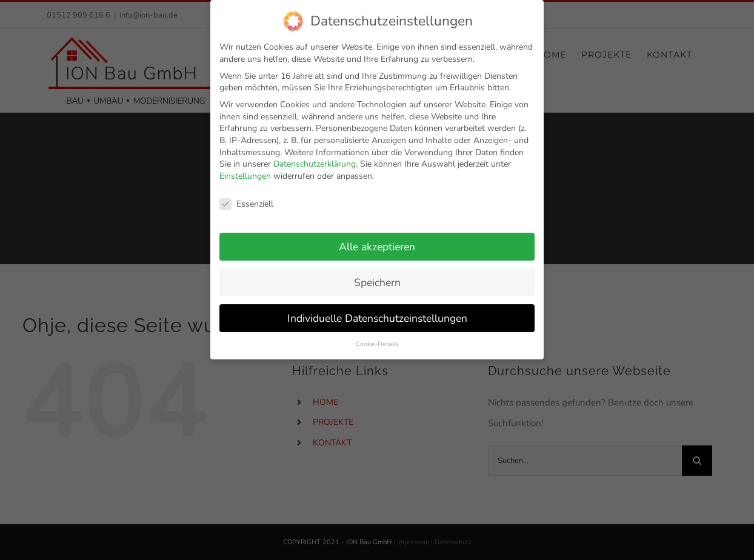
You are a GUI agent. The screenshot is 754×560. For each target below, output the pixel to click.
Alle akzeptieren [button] (377, 241)
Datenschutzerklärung (315, 158)
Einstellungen (245, 170)
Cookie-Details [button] (377, 338)
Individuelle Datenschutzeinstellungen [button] (377, 312)
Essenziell (246, 198)
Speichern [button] (377, 276)
